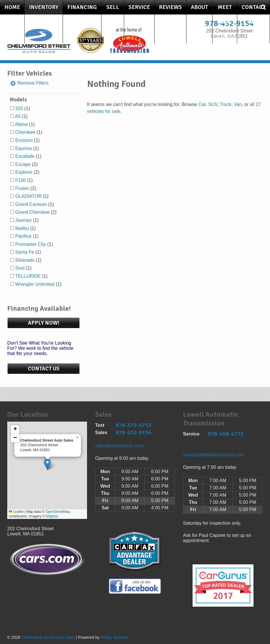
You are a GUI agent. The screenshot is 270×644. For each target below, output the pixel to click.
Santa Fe (25, 252)
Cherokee (25, 132)
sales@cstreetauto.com (119, 446)
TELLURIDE (28, 276)
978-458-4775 (226, 434)
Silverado (25, 260)
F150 (20, 180)
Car (202, 104)
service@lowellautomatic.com (214, 455)
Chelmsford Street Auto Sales (48, 637)
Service (139, 7)
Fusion (22, 188)
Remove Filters (29, 83)
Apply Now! (44, 323)
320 (19, 108)
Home (12, 7)
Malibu (22, 228)
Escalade (25, 156)
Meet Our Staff (225, 22)
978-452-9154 (133, 432)
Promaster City (30, 244)
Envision (24, 140)
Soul (20, 268)
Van (238, 104)
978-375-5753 (133, 425)
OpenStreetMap (58, 512)
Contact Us (253, 14)
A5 (18, 116)
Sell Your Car (113, 22)
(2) (26, 164)
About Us (199, 14)
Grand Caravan (31, 204)
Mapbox (52, 516)
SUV (213, 104)
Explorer (24, 172)
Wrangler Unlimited (35, 284)
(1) (22, 108)
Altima (21, 124)
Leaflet (16, 512)
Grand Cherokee (32, 212)
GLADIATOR (28, 196)
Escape (23, 164)
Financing (82, 7)
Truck (225, 104)
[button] (47, 464)
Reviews (170, 7)
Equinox (23, 148)
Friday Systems (115, 637)
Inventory (44, 7)
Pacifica (23, 236)
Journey (23, 220)
